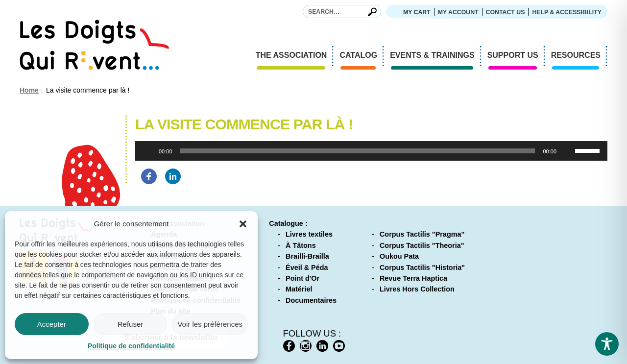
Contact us (506, 12)
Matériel (299, 289)
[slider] (358, 151)
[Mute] (567, 151)
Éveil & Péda (307, 267)
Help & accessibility (567, 12)
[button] (243, 224)
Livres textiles (309, 234)
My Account (458, 12)
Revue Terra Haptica (413, 278)
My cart (417, 12)
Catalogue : (288, 223)
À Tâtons (301, 245)
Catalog (362, 56)
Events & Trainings (435, 56)
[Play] (148, 151)
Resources (579, 56)
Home (29, 90)
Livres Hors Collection (417, 289)
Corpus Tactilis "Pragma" (422, 234)
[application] (371, 151)
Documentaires (311, 300)
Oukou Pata (399, 256)
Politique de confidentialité (131, 346)
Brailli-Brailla (307, 256)
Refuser (131, 324)
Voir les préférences (210, 324)
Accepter (52, 324)
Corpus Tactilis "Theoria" (422, 245)
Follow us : (312, 333)
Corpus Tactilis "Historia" (422, 267)
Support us (516, 56)
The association (295, 56)
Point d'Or (302, 278)
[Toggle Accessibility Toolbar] (607, 344)
